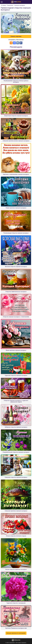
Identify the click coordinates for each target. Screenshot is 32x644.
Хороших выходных (20, 5)
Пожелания (10, 5)
